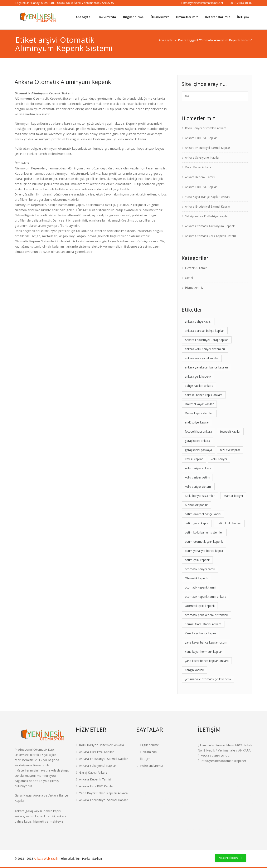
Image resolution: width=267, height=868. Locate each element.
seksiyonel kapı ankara (223, 829)
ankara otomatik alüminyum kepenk (139, 835)
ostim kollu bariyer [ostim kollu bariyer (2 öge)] (229, 523)
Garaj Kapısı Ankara (198, 167)
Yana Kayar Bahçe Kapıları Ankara (208, 197)
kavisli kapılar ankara (179, 814)
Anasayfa (83, 17)
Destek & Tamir (196, 268)
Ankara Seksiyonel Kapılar (202, 157)
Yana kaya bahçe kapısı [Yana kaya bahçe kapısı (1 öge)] (200, 633)
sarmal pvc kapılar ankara (236, 809)
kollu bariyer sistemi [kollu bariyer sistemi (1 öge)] (198, 487)
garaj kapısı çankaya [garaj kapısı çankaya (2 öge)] (198, 450)
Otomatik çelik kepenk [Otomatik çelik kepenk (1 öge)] (200, 606)
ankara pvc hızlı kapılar (183, 829)
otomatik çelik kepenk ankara (234, 814)
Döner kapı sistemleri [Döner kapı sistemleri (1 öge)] (199, 413)
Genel (189, 278)
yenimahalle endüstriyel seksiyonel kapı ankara (147, 829)
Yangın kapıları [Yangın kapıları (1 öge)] (194, 670)
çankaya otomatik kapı (114, 829)
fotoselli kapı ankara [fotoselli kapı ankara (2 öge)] (198, 431)
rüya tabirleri (137, 803)
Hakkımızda (107, 17)
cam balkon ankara (167, 795)
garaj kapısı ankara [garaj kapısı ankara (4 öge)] (197, 441)
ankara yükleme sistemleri (199, 824)
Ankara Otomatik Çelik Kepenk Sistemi (211, 236)
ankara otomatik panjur (227, 824)
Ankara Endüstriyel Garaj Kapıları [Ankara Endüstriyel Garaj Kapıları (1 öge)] (207, 340)
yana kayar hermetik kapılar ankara (207, 803)
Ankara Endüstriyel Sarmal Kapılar (208, 148)
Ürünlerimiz (160, 17)
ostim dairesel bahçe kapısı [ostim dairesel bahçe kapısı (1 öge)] (203, 514)
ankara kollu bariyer (103, 824)
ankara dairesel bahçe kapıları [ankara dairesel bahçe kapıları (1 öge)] (205, 331)
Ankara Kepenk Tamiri (200, 177)
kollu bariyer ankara (220, 795)
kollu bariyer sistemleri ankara (164, 814)
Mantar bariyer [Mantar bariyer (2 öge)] (233, 496)
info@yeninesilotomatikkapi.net (202, 3)
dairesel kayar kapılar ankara (150, 803)
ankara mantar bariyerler (117, 824)
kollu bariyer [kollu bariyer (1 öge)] (219, 459)
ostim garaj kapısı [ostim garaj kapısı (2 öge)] (197, 523)
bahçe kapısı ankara (89, 829)
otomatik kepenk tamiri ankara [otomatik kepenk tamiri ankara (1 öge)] (205, 597)
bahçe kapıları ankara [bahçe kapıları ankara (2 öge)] (199, 386)
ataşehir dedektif (205, 786)
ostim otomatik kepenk (213, 824)
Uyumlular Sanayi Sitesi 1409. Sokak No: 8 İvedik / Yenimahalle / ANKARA (64, 3)
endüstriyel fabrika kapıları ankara (181, 824)
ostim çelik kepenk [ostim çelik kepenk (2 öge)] (197, 560)
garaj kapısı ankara (243, 835)
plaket (155, 799)
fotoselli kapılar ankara (150, 819)
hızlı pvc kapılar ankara (237, 829)
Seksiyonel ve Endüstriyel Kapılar (207, 216)
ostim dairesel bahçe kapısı (89, 824)
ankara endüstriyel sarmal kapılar (178, 835)
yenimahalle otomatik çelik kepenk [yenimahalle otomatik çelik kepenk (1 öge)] (208, 679)
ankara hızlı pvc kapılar (216, 835)
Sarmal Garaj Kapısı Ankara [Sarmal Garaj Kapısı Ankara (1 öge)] (203, 624)
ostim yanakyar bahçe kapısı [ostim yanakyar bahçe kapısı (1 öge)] (204, 551)
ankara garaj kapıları (89, 835)
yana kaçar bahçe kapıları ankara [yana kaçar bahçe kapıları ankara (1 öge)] (207, 661)
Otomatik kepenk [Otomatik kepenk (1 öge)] (196, 578)
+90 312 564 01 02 (239, 3)
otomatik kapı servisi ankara (200, 819)
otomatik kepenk (223, 790)
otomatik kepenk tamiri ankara (218, 819)
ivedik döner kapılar (127, 829)
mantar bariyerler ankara (174, 809)
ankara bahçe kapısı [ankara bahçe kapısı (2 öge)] (198, 321)
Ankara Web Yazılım (47, 859)
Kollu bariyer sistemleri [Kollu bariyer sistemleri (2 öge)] (200, 496)
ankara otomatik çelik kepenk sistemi (117, 835)
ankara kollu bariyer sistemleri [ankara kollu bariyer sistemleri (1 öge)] (205, 349)
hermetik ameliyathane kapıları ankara (159, 824)
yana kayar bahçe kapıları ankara (198, 835)
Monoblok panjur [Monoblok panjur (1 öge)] (196, 505)
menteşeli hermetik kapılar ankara (186, 803)
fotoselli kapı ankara (193, 795)
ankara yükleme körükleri (168, 829)
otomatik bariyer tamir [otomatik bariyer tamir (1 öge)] (200, 569)
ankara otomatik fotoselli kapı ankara (136, 824)
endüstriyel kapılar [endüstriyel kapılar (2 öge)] (197, 422)
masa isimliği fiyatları (173, 799)
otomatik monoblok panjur (225, 803)
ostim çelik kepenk (101, 835)
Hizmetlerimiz (187, 17)
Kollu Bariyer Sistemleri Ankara (206, 128)
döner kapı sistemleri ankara (167, 803)
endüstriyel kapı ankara (196, 790)
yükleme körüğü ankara (220, 809)
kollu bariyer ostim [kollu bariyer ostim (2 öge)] (197, 477)
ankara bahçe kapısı (230, 786)
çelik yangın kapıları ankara (147, 814)
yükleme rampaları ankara (205, 809)
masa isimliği (142, 799)
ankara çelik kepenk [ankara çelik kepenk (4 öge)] (198, 376)
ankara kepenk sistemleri (242, 824)
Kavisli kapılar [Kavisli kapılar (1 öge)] (194, 459)
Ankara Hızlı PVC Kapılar (201, 138)
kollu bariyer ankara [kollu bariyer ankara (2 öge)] (198, 468)
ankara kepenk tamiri (230, 835)
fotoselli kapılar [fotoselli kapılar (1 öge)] (230, 431)
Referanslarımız (218, 17)
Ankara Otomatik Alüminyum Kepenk (63, 82)
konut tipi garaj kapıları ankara (215, 814)
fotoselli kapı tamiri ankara (165, 819)
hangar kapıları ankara (189, 809)
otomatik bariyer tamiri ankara (182, 819)
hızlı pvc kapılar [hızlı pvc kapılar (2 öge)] (230, 450)
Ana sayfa (166, 40)
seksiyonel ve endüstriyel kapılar (159, 835)
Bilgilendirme (133, 17)
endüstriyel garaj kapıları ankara (196, 814)
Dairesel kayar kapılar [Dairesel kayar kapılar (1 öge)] (199, 404)
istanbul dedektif (244, 795)
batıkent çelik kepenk (210, 829)
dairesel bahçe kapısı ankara (158, 809)
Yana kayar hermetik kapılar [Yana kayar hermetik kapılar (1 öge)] (203, 652)
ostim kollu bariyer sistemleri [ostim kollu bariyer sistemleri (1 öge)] (204, 532)
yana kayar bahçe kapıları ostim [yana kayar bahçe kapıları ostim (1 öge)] (206, 642)
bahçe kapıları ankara (197, 829)
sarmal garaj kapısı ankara (235, 819)
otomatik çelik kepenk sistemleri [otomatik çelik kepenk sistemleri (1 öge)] (206, 615)
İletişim (243, 17)
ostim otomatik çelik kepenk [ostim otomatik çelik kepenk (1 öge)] (204, 542)
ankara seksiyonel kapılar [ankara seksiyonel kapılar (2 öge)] (202, 358)
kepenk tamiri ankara (166, 790)
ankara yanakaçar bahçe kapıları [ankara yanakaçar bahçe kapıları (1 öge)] (206, 367)
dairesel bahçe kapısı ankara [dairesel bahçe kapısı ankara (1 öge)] (204, 395)
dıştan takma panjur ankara (242, 803)
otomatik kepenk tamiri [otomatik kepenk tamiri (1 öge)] (200, 587)
